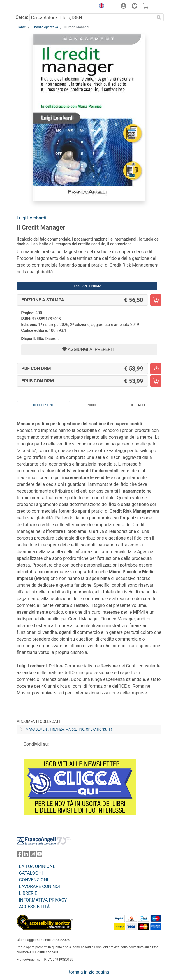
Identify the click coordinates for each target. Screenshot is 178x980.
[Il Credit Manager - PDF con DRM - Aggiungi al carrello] (156, 369)
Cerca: (22, 17)
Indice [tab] (92, 405)
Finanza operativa (45, 27)
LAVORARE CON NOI (40, 887)
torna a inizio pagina (89, 972)
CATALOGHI (31, 873)
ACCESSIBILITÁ (34, 907)
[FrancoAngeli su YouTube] (40, 855)
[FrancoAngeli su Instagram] (33, 855)
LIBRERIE (28, 893)
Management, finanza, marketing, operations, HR (69, 729)
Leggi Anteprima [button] (87, 286)
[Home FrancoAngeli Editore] (36, 7)
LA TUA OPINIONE (37, 866)
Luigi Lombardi (32, 218)
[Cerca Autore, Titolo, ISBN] (92, 17)
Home (21, 27)
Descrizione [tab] (43, 405)
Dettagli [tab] (137, 405)
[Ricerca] (159, 17)
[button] (100, 7)
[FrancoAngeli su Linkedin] (26, 855)
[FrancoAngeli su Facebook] (20, 855)
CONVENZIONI (34, 880)
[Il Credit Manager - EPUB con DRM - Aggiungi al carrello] (156, 381)
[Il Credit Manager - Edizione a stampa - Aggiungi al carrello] (156, 300)
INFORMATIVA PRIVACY (43, 900)
